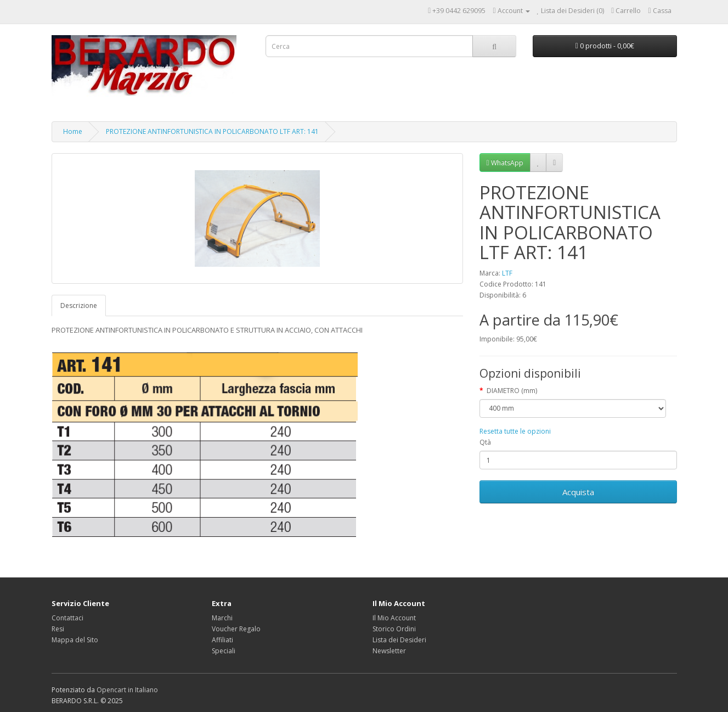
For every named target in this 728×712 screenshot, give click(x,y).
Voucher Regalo (236, 629)
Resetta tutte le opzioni (515, 431)
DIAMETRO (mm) (512, 391)
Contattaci (67, 618)
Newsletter (389, 651)
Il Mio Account (394, 618)
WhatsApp (505, 163)
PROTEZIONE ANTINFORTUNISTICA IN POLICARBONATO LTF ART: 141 (212, 131)
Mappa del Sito (75, 640)
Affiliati (222, 640)
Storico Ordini (394, 629)
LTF (507, 273)
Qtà (485, 442)
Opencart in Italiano (127, 690)
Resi (58, 629)
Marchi (222, 618)
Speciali (224, 651)
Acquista (578, 492)
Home (73, 131)
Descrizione (79, 305)
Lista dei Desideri (399, 640)
